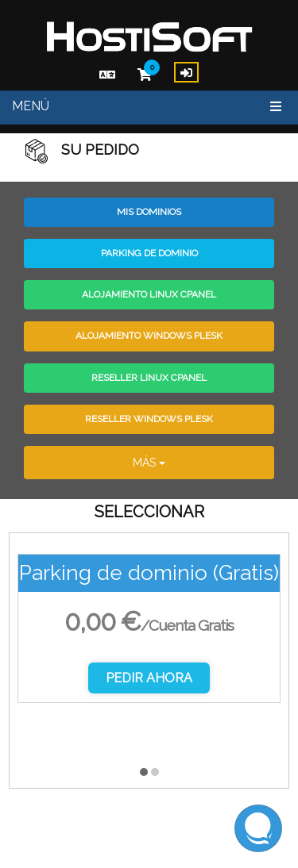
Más (149, 463)
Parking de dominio (149, 253)
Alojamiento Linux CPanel (149, 294)
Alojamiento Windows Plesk (149, 336)
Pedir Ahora (149, 678)
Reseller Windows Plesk (149, 419)
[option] (149, 640)
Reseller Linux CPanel (149, 378)
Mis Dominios (149, 212)
